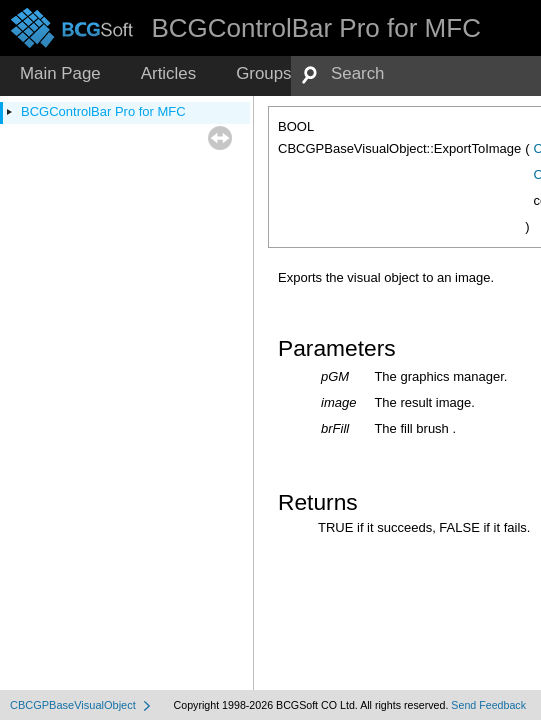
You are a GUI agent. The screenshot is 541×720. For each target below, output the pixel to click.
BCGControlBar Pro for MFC (103, 111)
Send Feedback (488, 705)
